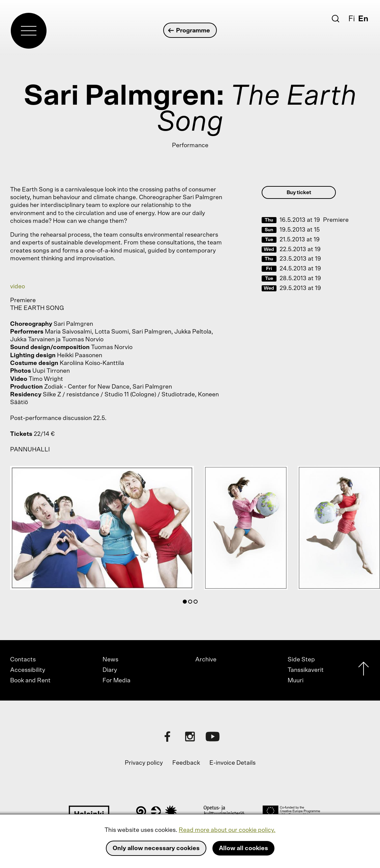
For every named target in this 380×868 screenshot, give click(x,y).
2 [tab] (192, 603)
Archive (206, 660)
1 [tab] (186, 603)
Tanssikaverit (306, 670)
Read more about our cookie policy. (227, 830)
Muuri (296, 681)
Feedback (186, 763)
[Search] (335, 19)
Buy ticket (299, 193)
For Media (116, 681)
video (18, 287)
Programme (189, 31)
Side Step (301, 660)
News (110, 660)
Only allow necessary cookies (156, 848)
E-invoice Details (232, 763)
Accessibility (28, 670)
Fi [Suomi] (352, 19)
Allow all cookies (243, 848)
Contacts (23, 660)
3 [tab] (197, 603)
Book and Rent (30, 681)
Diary (110, 670)
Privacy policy (144, 763)
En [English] (363, 19)
